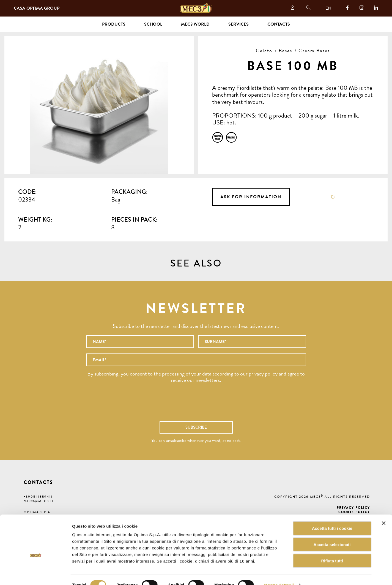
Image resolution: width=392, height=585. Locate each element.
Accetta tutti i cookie (332, 517)
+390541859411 (38, 497)
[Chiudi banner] (383, 512)
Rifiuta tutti (332, 550)
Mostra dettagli (279, 574)
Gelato (264, 51)
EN (328, 8)
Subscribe (196, 427)
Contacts (279, 24)
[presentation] (196, 405)
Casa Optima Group (37, 8)
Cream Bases (314, 51)
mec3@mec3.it (39, 501)
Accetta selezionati (332, 534)
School (153, 24)
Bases (285, 51)
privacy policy (263, 374)
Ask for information (251, 197)
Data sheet (333, 197)
